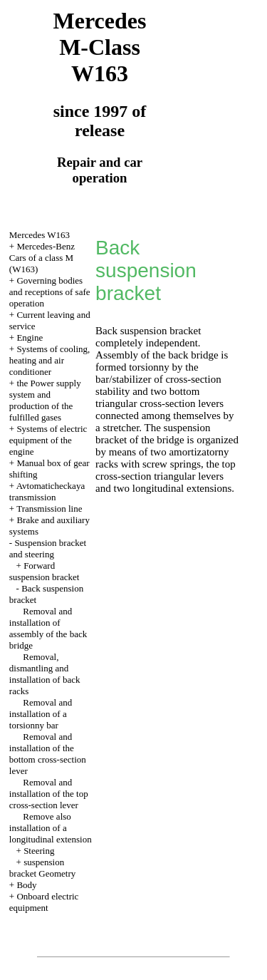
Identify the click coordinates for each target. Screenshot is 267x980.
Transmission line (49, 509)
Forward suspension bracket (44, 571)
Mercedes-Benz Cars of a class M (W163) (42, 258)
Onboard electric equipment (44, 902)
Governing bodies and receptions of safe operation (50, 292)
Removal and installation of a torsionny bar (41, 714)
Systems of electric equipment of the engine (48, 440)
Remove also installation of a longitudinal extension (51, 828)
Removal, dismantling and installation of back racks (45, 674)
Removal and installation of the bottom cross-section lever (48, 754)
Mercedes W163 (40, 235)
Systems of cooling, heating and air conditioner (50, 360)
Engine (30, 337)
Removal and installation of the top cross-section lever (49, 794)
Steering (39, 851)
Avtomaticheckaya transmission (47, 491)
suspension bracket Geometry (42, 868)
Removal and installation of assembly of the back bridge (48, 628)
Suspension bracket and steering (48, 548)
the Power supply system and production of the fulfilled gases (45, 400)
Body (26, 885)
